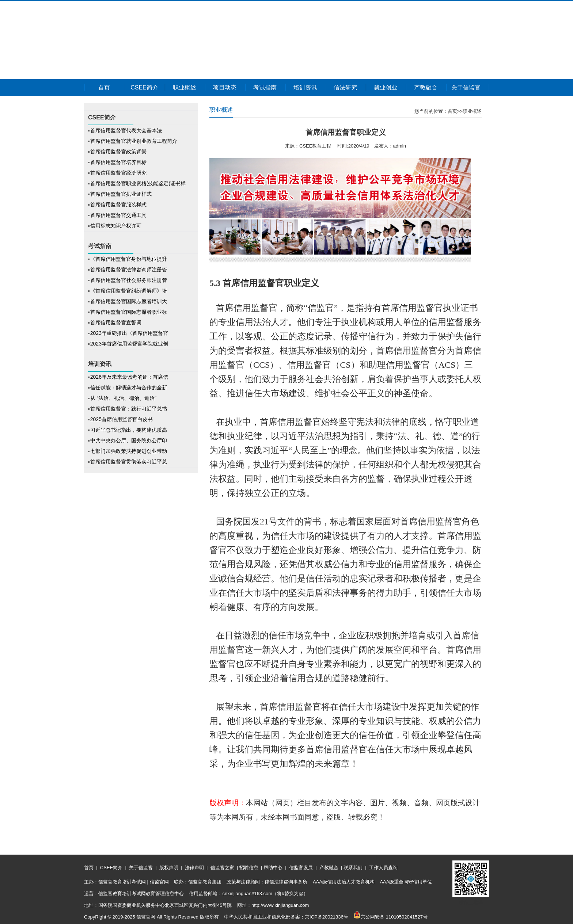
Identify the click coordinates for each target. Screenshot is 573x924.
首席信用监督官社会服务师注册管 (129, 280)
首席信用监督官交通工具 (118, 215)
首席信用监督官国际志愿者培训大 (129, 301)
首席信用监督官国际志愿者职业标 (129, 312)
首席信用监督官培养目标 (118, 162)
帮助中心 (273, 868)
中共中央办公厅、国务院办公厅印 (129, 440)
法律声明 (194, 868)
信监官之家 (222, 868)
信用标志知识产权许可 (116, 226)
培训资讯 (305, 87)
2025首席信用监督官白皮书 (122, 419)
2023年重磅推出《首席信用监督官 (129, 333)
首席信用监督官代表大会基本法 (126, 130)
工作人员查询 (383, 868)
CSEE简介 (144, 87)
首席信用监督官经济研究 (118, 173)
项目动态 (225, 87)
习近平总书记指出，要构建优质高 (129, 430)
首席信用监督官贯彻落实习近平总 (129, 462)
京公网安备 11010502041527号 (390, 917)
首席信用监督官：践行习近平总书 (129, 409)
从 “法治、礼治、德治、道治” (124, 398)
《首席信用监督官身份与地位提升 (129, 259)
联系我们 (353, 868)
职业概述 (185, 87)
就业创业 (386, 87)
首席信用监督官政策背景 (118, 152)
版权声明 (169, 868)
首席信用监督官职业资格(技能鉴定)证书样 (138, 183)
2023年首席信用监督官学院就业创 (129, 344)
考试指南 (265, 87)
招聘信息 (249, 868)
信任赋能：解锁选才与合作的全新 (129, 387)
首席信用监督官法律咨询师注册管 (129, 270)
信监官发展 (301, 868)
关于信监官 (466, 87)
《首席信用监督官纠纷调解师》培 (129, 291)
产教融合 (426, 87)
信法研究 (345, 87)
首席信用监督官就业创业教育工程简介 (134, 141)
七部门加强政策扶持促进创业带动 (129, 451)
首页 (104, 87)
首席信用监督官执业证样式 (121, 194)
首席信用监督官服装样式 (118, 205)
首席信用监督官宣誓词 (116, 322)
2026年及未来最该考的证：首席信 (129, 377)
